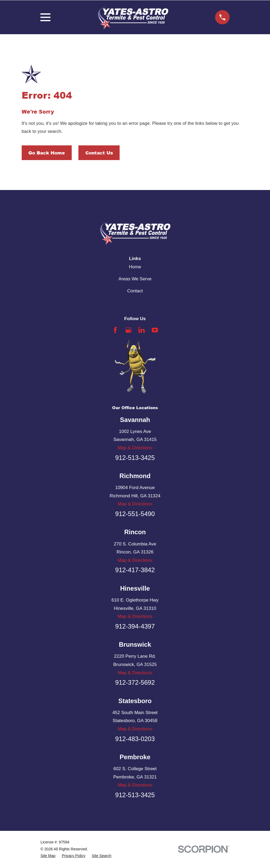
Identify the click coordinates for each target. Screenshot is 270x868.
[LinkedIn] (142, 330)
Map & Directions (135, 448)
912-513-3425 (135, 458)
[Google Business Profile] (128, 330)
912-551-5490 (135, 514)
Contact (135, 291)
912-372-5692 (135, 682)
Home (135, 267)
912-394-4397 (135, 626)
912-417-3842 (135, 570)
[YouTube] (155, 330)
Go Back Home (47, 153)
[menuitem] (48, 856)
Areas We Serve (135, 279)
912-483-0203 (135, 739)
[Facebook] (115, 330)
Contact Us (99, 153)
